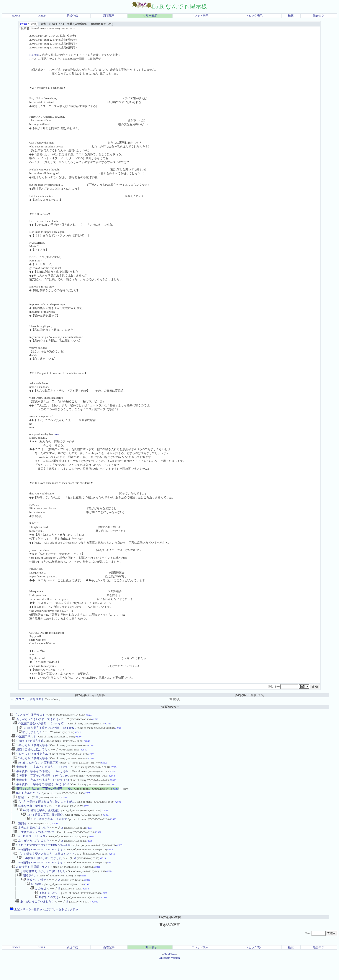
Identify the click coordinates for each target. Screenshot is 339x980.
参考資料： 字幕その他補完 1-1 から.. (41, 772)
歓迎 (19, 806)
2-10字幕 (34, 901)
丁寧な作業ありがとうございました (41, 887)
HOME (16, 16)
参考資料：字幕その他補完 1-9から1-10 (40, 782)
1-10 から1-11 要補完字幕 (30, 748)
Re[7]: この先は (47, 915)
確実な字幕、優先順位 (30, 815)
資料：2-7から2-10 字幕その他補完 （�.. (42, 796)
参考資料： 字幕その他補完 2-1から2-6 (41, 791)
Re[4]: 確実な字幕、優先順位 (43, 825)
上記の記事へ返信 (169, 936)
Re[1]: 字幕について (27, 801)
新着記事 (109, 16)
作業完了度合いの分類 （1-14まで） (40, 724)
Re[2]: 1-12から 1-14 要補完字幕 (36, 767)
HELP (42, 16)
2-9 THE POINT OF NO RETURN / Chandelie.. (42, 858)
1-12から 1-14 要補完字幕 (30, 758)
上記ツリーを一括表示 (26, 928)
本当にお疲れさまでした (32, 839)
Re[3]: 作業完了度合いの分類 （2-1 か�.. (47, 729)
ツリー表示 (150, 16)
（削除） (20, 834)
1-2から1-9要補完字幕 (28, 743)
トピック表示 (254, 16)
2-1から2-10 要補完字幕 (31, 763)
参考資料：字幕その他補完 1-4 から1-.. (41, 777)
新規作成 (72, 16)
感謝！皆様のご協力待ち (30, 753)
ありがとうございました (32, 853)
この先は (39, 906)
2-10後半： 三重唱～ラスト (31, 882)
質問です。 (27, 892)
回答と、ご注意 (34, 896)
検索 (291, 16)
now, (56, 434)
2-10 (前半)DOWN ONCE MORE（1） (38, 863)
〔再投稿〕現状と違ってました (40, 872)
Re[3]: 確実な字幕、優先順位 (39, 820)
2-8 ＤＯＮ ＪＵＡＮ (29, 849)
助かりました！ (30, 734)
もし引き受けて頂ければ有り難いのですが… (45, 810)
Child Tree (169, 973)
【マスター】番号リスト (28, 715)
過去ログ (319, 16)
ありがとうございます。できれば (35, 720)
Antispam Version (169, 976)
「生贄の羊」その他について (35, 844)
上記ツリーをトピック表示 (61, 928)
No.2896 (34, 55)
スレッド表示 (200, 16)
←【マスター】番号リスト (27, 699)
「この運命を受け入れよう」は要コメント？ (44, 868)
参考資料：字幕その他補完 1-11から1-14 (41, 786)
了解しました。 (47, 911)
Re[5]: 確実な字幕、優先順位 (47, 829)
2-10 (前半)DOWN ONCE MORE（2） (38, 877)
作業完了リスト (24, 739)
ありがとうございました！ (35, 920)
